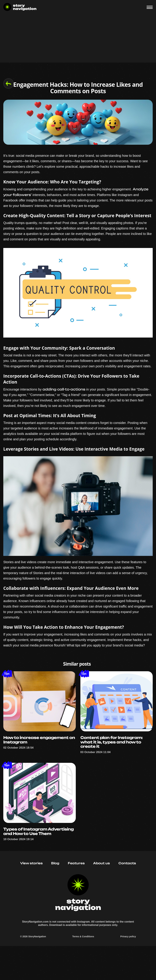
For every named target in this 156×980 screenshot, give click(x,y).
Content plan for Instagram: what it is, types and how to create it (113, 758)
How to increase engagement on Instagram (38, 756)
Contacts (127, 891)
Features (76, 891)
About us (101, 891)
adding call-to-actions (64, 403)
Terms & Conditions (83, 969)
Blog (55, 891)
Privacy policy (128, 969)
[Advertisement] (78, 39)
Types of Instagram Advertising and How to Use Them (36, 854)
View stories (31, 891)
